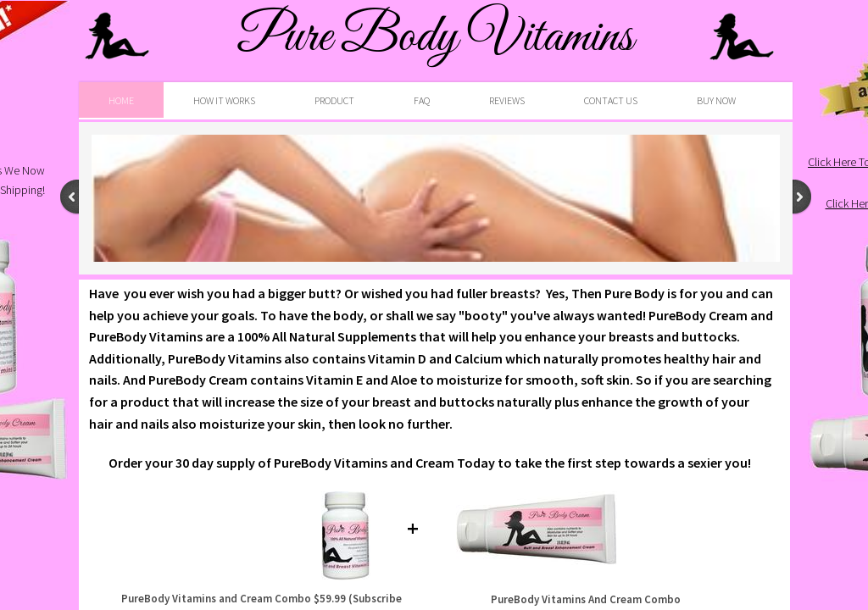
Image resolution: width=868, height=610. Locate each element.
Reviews (507, 100)
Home (121, 100)
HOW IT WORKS (224, 100)
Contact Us (611, 100)
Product (334, 100)
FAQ (422, 100)
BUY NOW (716, 100)
